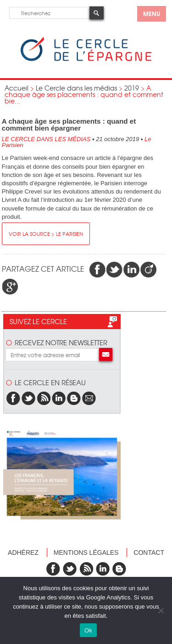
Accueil (17, 88)
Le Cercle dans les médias (76, 88)
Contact (149, 553)
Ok (88, 630)
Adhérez (23, 553)
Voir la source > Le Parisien (46, 234)
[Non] (161, 610)
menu (152, 13)
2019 (132, 88)
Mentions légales (86, 553)
